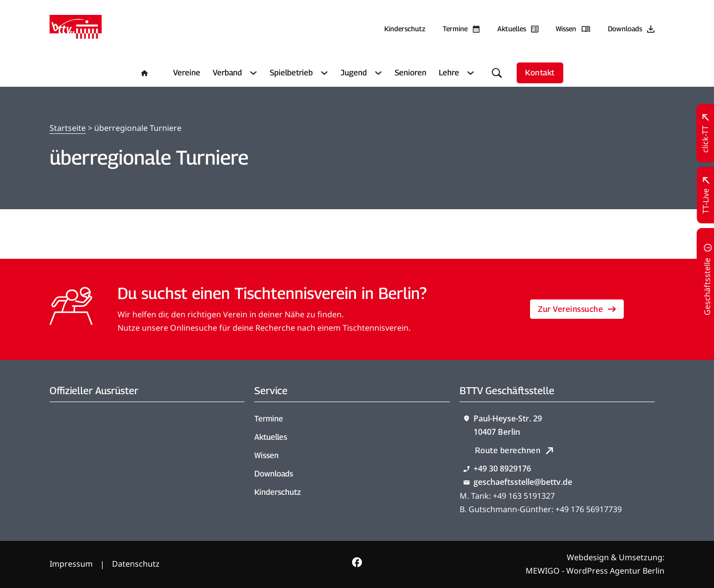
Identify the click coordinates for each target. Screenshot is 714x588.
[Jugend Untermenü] (377, 73)
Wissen (267, 455)
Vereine (187, 73)
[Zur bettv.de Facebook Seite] (357, 564)
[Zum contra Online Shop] (98, 439)
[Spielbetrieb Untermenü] (323, 73)
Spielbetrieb (291, 73)
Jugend (354, 73)
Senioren (411, 73)
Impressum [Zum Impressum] (71, 564)
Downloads (274, 474)
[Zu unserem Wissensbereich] (573, 29)
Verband (227, 73)
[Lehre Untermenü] (469, 73)
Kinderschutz (278, 492)
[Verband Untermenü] (252, 73)
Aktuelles (271, 437)
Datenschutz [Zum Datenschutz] (136, 564)
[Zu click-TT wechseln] (705, 133)
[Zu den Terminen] (461, 29)
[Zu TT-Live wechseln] (706, 195)
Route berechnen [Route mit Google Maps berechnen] (514, 450)
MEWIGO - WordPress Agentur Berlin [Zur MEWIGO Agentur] (595, 571)
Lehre (449, 73)
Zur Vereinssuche (577, 309)
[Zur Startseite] (76, 29)
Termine (269, 419)
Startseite (68, 128)
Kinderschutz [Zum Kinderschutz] (405, 29)
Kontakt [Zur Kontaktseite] (540, 73)
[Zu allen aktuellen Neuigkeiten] (518, 29)
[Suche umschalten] (497, 73)
